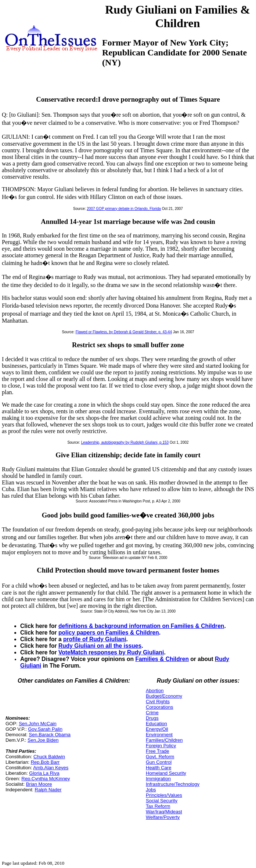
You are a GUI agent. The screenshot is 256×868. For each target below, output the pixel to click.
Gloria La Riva (44, 773)
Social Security (162, 801)
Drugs (152, 718)
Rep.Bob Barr (45, 762)
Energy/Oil (157, 729)
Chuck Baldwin (49, 757)
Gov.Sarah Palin (45, 729)
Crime (152, 713)
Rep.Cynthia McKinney (46, 779)
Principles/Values (164, 795)
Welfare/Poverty (163, 817)
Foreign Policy (161, 746)
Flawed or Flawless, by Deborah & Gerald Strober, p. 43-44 (124, 332)
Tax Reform (158, 806)
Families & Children (162, 659)
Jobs (151, 790)
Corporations (159, 707)
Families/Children (164, 740)
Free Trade (158, 751)
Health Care (158, 768)
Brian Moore (39, 784)
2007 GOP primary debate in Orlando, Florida (124, 209)
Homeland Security (166, 773)
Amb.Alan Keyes (51, 768)
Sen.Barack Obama (50, 735)
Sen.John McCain (38, 724)
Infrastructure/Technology (173, 784)
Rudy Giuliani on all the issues (100, 646)
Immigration (158, 779)
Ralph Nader (48, 790)
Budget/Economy (164, 696)
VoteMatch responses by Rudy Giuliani (111, 652)
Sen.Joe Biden (43, 740)
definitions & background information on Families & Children (141, 626)
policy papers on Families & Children (109, 633)
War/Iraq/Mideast (164, 812)
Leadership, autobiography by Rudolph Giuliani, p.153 (125, 442)
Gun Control (159, 762)
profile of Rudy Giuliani (95, 639)
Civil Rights (158, 702)
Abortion (155, 691)
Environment (159, 735)
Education (156, 724)
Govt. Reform (160, 757)
